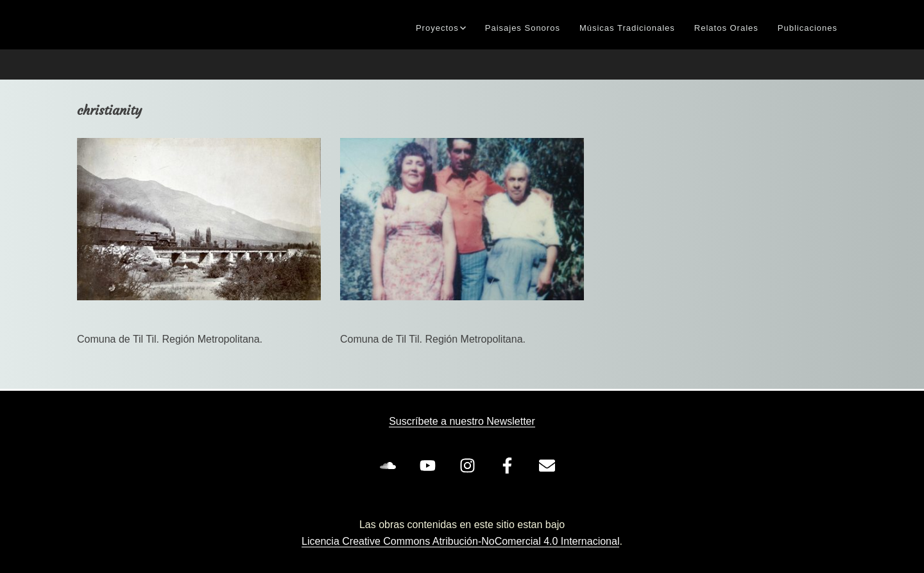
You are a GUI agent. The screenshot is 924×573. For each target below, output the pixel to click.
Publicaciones (808, 28)
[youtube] (430, 465)
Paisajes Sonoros (523, 28)
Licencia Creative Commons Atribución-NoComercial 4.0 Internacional (460, 541)
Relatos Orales (726, 28)
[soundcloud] (390, 465)
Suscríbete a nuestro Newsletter (462, 421)
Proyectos (437, 28)
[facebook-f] (509, 465)
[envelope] (549, 465)
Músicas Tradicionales (627, 28)
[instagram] (470, 465)
